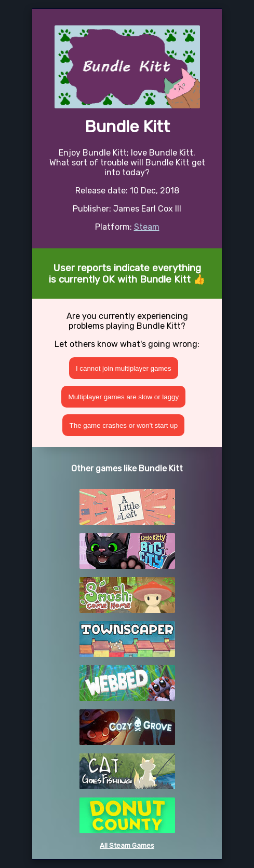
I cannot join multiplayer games (124, 368)
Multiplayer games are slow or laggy (124, 397)
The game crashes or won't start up (124, 425)
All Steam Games (127, 845)
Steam (147, 227)
